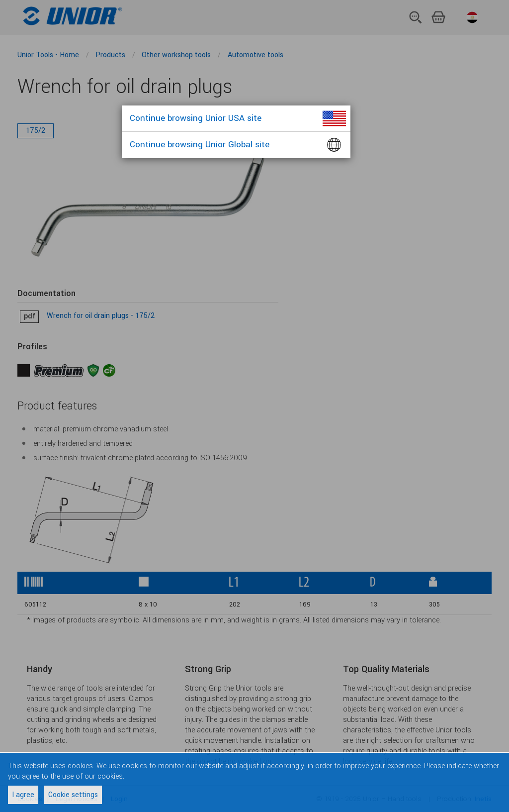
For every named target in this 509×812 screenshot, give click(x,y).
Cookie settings (73, 795)
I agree (23, 795)
